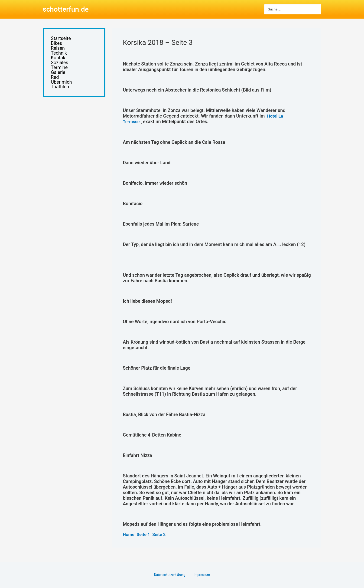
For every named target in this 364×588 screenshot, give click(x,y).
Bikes (56, 44)
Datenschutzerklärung (172, 575)
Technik (59, 54)
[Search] (317, 9)
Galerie (58, 75)
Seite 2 (162, 534)
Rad (55, 80)
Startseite (61, 39)
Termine (59, 70)
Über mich (61, 86)
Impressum (201, 575)
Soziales (60, 65)
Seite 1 (145, 534)
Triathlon (60, 91)
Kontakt (59, 60)
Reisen (58, 49)
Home (129, 534)
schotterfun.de (66, 9)
